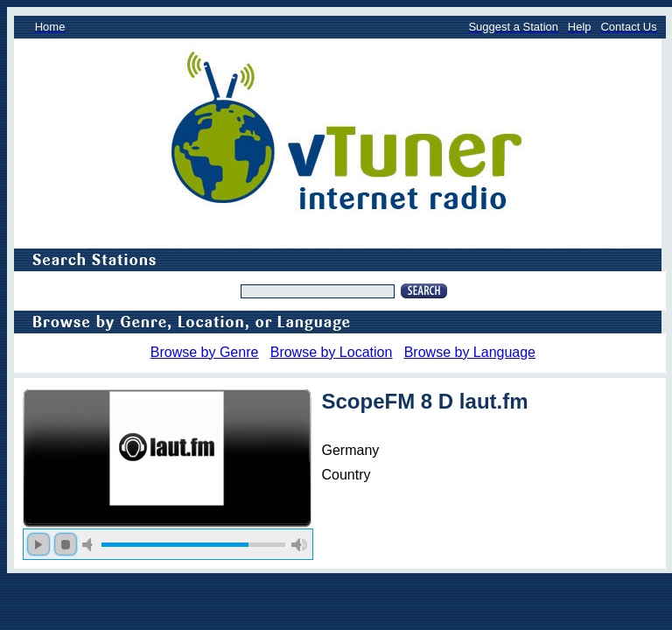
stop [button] (66, 544)
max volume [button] (299, 545)
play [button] (38, 544)
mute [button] (90, 545)
